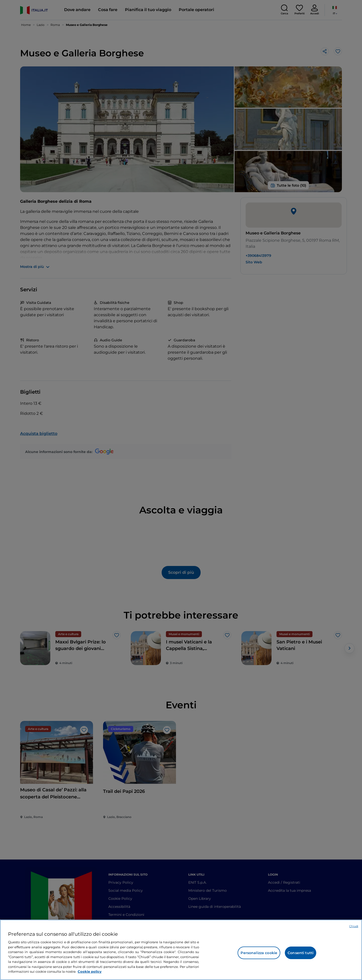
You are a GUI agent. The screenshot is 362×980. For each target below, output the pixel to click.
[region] (181, 950)
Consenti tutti (301, 953)
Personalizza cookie (259, 953)
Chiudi (354, 926)
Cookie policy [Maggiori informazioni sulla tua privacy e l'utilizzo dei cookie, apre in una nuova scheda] (90, 971)
